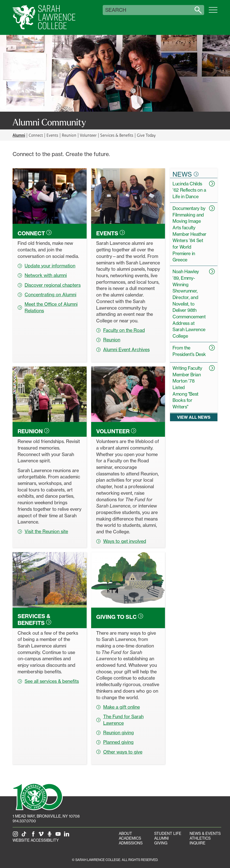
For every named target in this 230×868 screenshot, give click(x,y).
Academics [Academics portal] (130, 838)
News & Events (205, 834)
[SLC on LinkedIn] (68, 836)
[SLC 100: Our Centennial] (38, 796)
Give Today (146, 135)
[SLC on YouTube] (59, 836)
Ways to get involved (121, 541)
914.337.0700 (24, 821)
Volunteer (88, 135)
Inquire (197, 843)
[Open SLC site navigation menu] (213, 13)
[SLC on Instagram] (16, 836)
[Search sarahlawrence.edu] (198, 10)
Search (116, 10)
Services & (35, 619)
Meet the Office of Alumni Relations (48, 307)
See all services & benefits (48, 681)
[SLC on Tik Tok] (25, 836)
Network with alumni (42, 275)
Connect (36, 135)
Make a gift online (118, 707)
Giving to (120, 617)
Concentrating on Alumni (47, 295)
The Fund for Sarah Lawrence (120, 720)
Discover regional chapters (49, 285)
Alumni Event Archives (123, 349)
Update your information (46, 266)
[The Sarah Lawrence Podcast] (50, 836)
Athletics (200, 838)
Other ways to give (119, 752)
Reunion (69, 135)
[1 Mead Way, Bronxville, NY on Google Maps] (46, 816)
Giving (161, 843)
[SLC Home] (44, 17)
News (186, 174)
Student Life (168, 834)
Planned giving (115, 742)
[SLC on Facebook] (33, 836)
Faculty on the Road (121, 330)
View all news (194, 417)
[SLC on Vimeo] (42, 836)
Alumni (161, 838)
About (125, 834)
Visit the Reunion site (43, 531)
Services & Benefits (117, 135)
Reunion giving (115, 733)
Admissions (131, 843)
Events (52, 135)
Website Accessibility (36, 840)
